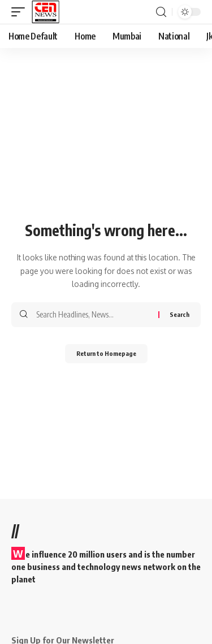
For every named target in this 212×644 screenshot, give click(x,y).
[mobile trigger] (21, 12)
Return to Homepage (106, 353)
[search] (161, 12)
